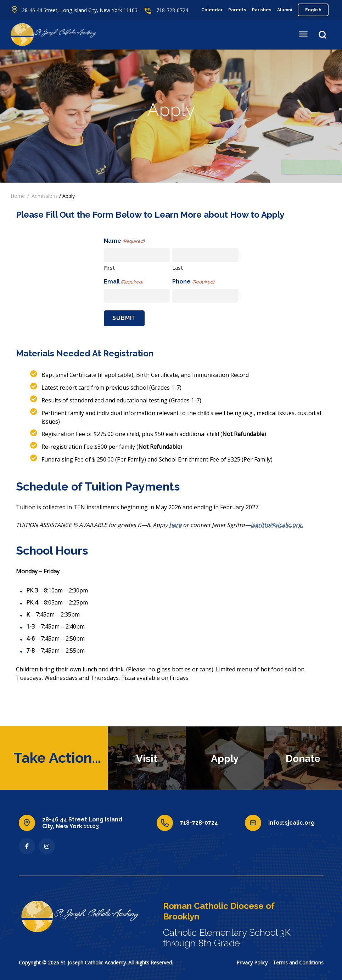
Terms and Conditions (298, 962)
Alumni (285, 10)
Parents (237, 10)
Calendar (212, 10)
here (175, 525)
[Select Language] (313, 10)
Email (123, 282)
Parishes (262, 10)
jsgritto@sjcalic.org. (277, 525)
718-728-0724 (172, 10)
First (109, 268)
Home (18, 196)
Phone (193, 282)
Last (178, 268)
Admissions (45, 196)
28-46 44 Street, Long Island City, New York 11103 (80, 10)
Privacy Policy (252, 962)
